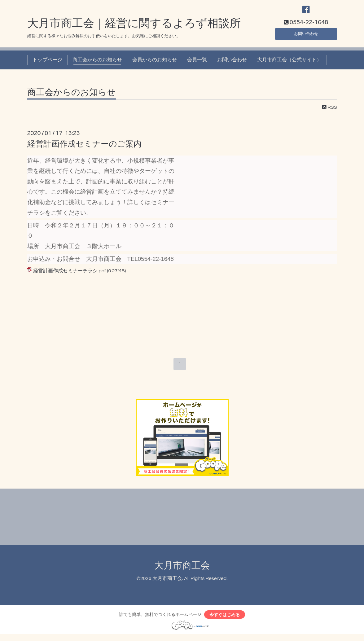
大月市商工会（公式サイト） (289, 63)
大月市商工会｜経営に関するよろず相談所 (134, 27)
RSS (330, 110)
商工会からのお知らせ (97, 63)
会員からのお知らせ (155, 63)
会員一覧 (197, 63)
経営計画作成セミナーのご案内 (84, 147)
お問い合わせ (306, 36)
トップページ (47, 63)
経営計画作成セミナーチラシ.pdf (70, 274)
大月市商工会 (182, 570)
